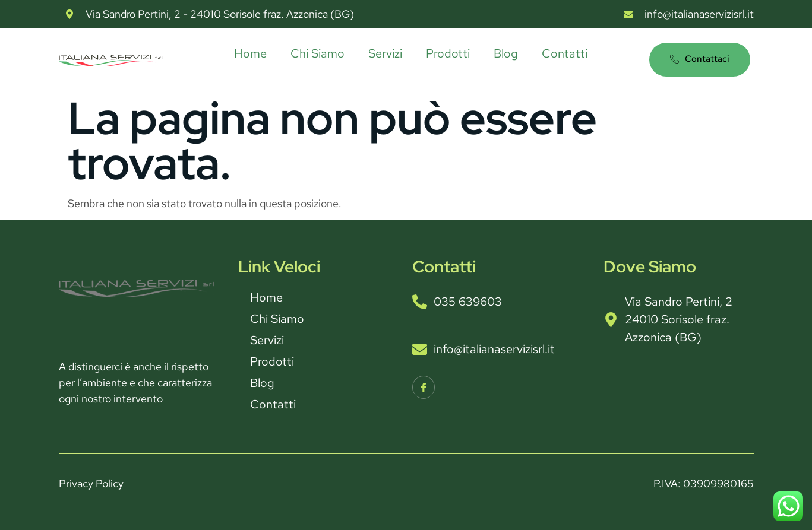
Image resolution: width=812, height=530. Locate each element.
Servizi (385, 53)
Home (250, 53)
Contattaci (700, 59)
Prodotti (448, 53)
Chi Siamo (317, 53)
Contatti (565, 53)
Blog (506, 53)
